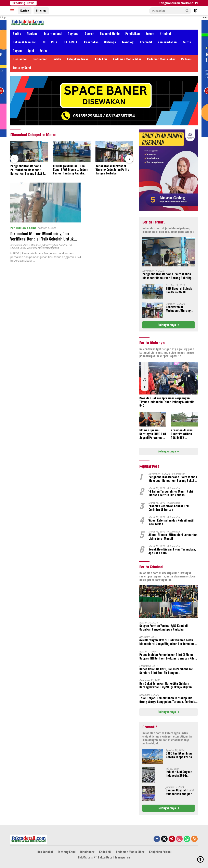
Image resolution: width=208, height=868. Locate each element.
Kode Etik (101, 59)
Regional (74, 34)
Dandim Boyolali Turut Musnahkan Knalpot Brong (180, 792)
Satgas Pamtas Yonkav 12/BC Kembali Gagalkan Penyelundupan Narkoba (164, 628)
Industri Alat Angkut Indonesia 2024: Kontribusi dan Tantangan (179, 774)
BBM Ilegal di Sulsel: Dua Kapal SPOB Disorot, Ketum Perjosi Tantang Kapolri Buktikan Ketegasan (71, 170)
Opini (31, 51)
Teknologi (128, 42)
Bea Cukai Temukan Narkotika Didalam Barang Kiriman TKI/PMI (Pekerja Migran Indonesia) (166, 685)
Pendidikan (133, 34)
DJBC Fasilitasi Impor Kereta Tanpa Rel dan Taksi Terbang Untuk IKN (180, 755)
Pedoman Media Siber (127, 59)
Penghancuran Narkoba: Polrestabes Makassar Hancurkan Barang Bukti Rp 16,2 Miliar (28, 170)
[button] (187, 11)
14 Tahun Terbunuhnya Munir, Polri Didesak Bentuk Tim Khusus (171, 493)
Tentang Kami (22, 68)
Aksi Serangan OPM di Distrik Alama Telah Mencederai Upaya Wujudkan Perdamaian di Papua (168, 642)
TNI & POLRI (71, 42)
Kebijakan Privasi (78, 59)
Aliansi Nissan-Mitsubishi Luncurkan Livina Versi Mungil (173, 537)
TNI (43, 42)
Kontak (25, 11)
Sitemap (41, 11)
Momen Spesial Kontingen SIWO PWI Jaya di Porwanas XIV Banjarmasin (153, 434)
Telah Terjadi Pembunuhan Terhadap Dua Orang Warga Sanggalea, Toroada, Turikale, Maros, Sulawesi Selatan (168, 700)
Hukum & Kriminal (24, 42)
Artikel (44, 51)
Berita (17, 34)
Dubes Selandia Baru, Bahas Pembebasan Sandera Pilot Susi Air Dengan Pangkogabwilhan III (166, 671)
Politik (187, 42)
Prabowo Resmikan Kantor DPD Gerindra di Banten (169, 508)
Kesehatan (91, 42)
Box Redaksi (45, 852)
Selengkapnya (168, 325)
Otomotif (146, 42)
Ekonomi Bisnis (110, 34)
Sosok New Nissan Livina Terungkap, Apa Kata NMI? (172, 551)
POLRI (55, 42)
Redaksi (186, 59)
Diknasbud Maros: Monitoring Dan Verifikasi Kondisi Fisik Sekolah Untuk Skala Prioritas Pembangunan (43, 239)
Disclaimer (20, 59)
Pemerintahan (167, 42)
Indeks (57, 59)
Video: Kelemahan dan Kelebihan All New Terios (171, 522)
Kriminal (165, 34)
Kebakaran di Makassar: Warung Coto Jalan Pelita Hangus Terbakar (112, 170)
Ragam (17, 51)
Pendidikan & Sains (23, 228)
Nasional (33, 34)
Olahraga (110, 42)
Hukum (150, 34)
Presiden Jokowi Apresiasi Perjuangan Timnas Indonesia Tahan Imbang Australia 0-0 (167, 402)
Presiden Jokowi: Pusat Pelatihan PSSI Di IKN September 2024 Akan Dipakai (182, 434)
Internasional (53, 34)
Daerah (90, 34)
